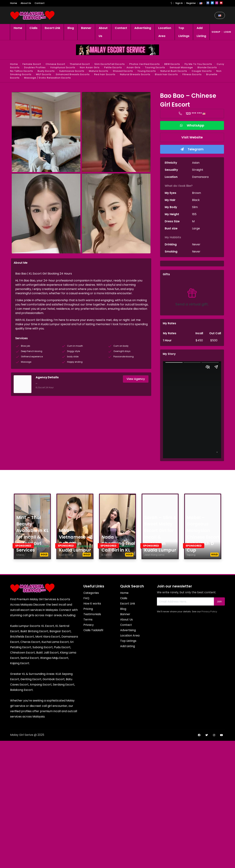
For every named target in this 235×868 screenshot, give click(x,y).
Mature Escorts (99, 71)
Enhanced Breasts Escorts (73, 74)
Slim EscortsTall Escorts (110, 64)
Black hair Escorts (166, 74)
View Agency (136, 379)
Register (191, 3)
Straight (198, 170)
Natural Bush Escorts (174, 71)
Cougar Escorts (202, 71)
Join (219, 601)
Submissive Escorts (72, 71)
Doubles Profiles (35, 67)
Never (196, 244)
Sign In (179, 3)
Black (196, 200)
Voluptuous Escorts (63, 67)
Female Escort (32, 64)
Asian (196, 163)
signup (216, 32)
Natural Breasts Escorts (135, 74)
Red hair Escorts (105, 74)
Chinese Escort (55, 64)
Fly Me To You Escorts (198, 64)
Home (14, 3)
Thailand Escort (80, 64)
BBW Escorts (172, 64)
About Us (26, 3)
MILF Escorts (44, 74)
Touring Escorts (155, 67)
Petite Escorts (113, 67)
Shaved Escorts (123, 71)
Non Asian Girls (90, 67)
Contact (40, 3)
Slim (195, 207)
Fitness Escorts (192, 74)
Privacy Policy (209, 612)
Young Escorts (147, 71)
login (227, 32)
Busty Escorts (46, 71)
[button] (171, 3)
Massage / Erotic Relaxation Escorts (47, 78)
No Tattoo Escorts (22, 71)
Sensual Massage (181, 67)
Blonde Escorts (207, 67)
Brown (196, 193)
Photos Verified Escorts (145, 64)
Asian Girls (133, 67)
